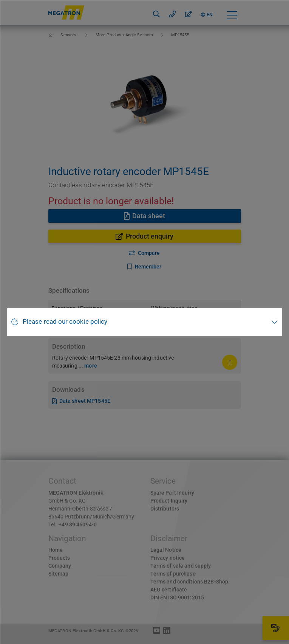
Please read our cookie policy (65, 322)
